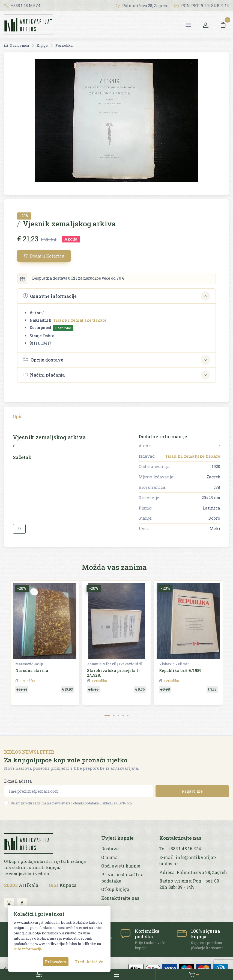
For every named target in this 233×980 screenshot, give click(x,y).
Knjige (42, 45)
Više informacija (28, 949)
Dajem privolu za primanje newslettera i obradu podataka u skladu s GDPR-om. (72, 803)
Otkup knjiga (115, 889)
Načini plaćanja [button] (44, 375)
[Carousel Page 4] (123, 716)
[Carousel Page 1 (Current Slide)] (107, 716)
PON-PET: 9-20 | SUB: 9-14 (202, 6)
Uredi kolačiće (89, 962)
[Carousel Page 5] (128, 716)
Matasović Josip (29, 664)
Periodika (64, 45)
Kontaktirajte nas (120, 898)
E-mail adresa (18, 781)
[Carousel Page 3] (119, 716)
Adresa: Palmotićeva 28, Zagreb (193, 872)
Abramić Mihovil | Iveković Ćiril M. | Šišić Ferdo (117, 664)
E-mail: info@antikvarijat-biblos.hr (188, 861)
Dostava (110, 849)
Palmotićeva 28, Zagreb (141, 6)
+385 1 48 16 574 (22, 6)
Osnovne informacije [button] (50, 296)
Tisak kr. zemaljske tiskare (80, 320)
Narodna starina (32, 670)
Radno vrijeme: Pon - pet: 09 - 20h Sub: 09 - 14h (191, 884)
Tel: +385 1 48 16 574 (180, 849)
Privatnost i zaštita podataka (122, 878)
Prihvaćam (56, 962)
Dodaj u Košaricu (44, 256)
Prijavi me (192, 791)
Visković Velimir (174, 664)
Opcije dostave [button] (43, 360)
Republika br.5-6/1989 (180, 670)
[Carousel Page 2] (114, 716)
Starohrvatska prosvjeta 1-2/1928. (113, 673)
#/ (19, 529)
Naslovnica (17, 45)
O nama (109, 857)
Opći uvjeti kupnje (121, 866)
